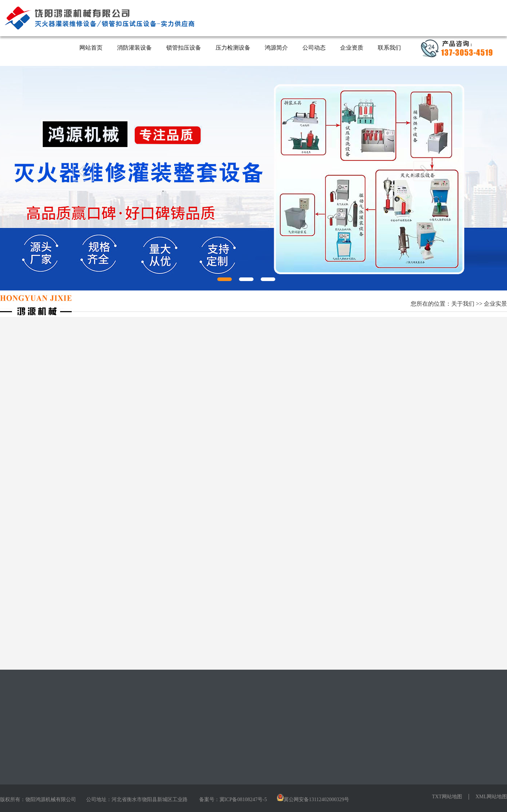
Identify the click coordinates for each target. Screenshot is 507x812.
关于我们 (463, 304)
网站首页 (91, 48)
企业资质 (352, 48)
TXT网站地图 (447, 797)
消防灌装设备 (135, 48)
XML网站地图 (491, 797)
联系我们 (390, 48)
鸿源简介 (277, 48)
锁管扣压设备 (184, 48)
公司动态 (314, 48)
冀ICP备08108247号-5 (243, 800)
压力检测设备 (233, 48)
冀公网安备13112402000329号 (316, 800)
